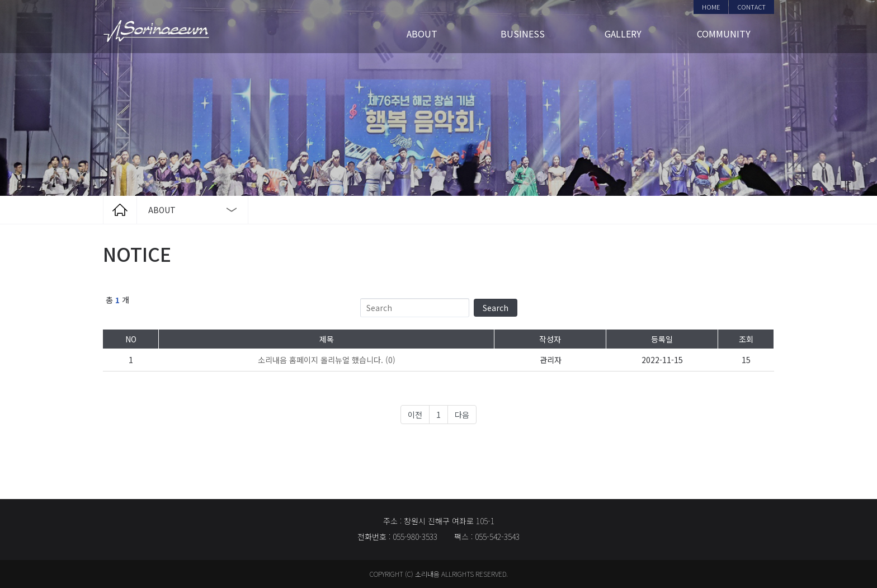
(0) (327, 360)
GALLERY (623, 34)
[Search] (415, 308)
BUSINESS (523, 34)
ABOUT (422, 34)
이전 (415, 415)
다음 (462, 415)
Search (496, 308)
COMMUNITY (724, 34)
